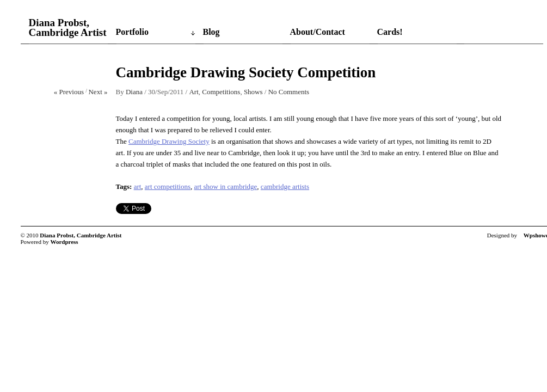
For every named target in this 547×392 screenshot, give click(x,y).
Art (193, 92)
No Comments (289, 92)
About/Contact (318, 32)
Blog (211, 32)
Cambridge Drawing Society (169, 141)
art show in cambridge (225, 186)
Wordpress (64, 242)
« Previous (69, 92)
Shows (253, 92)
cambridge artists (285, 186)
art (138, 186)
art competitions (168, 186)
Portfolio (132, 32)
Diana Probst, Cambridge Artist (68, 28)
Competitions (221, 92)
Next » (98, 92)
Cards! (390, 32)
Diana (134, 92)
